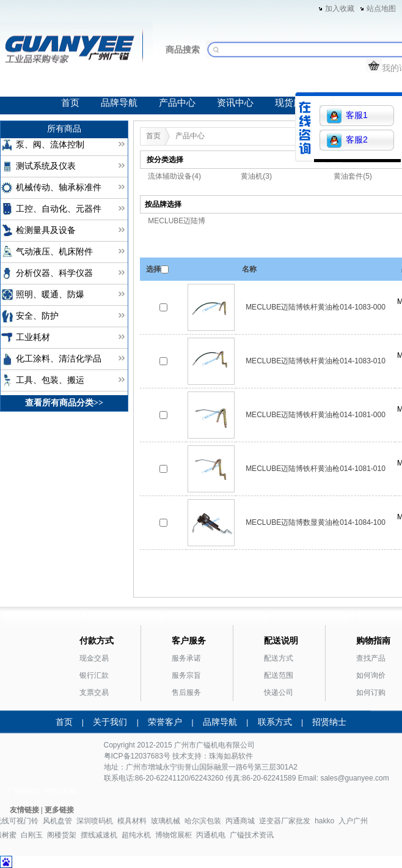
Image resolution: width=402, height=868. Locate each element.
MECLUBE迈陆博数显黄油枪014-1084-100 (316, 522)
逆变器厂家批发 (285, 821)
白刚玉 (32, 835)
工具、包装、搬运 (50, 380)
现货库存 (293, 103)
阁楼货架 (62, 835)
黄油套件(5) (353, 176)
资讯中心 (235, 103)
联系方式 (275, 722)
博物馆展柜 (174, 835)
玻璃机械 (166, 821)
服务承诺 (186, 658)
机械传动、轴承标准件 (59, 187)
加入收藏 (340, 9)
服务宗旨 (186, 675)
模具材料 (132, 821)
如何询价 (371, 675)
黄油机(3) (256, 176)
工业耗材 (33, 337)
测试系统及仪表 (46, 166)
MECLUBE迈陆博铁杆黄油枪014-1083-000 (316, 307)
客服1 (347, 116)
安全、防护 (37, 316)
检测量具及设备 (46, 230)
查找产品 (371, 658)
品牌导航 (119, 103)
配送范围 (279, 675)
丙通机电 (211, 835)
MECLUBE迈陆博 (177, 221)
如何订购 (371, 692)
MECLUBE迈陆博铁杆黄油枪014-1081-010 (316, 469)
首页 (70, 103)
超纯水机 (136, 835)
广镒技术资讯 (252, 835)
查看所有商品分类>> (64, 403)
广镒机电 (211, 745)
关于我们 (110, 722)
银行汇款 (94, 675)
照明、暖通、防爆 (50, 295)
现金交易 (94, 658)
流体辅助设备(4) (174, 176)
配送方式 (279, 658)
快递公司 (279, 692)
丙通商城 (240, 821)
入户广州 (353, 821)
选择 (153, 269)
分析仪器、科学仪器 (54, 273)
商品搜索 (183, 50)
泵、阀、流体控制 (50, 145)
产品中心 (177, 103)
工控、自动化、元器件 (59, 209)
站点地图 (381, 9)
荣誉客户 (165, 722)
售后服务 (186, 692)
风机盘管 (57, 821)
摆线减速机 (99, 835)
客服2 (347, 140)
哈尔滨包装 (203, 821)
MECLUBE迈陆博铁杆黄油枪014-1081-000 (316, 415)
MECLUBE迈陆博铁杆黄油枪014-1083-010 (316, 361)
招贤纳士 (329, 722)
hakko (324, 821)
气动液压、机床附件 (54, 252)
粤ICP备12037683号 (137, 756)
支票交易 (94, 692)
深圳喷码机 (95, 821)
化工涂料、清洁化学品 (59, 359)
